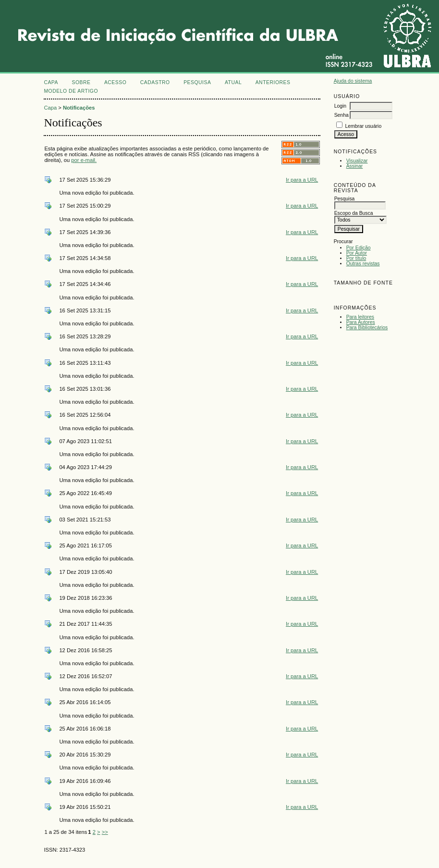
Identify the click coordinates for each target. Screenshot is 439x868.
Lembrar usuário (364, 126)
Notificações (79, 108)
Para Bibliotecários (367, 328)
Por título (356, 258)
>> (105, 832)
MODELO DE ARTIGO (71, 91)
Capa (51, 82)
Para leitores (360, 317)
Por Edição (359, 248)
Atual (233, 82)
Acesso (115, 82)
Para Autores (361, 322)
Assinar (355, 166)
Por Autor (357, 253)
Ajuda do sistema (353, 81)
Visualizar (357, 161)
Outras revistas (363, 264)
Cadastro (155, 82)
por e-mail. (84, 160)
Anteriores (273, 82)
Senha (341, 115)
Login (340, 106)
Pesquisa (197, 82)
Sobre (81, 82)
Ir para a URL (302, 180)
